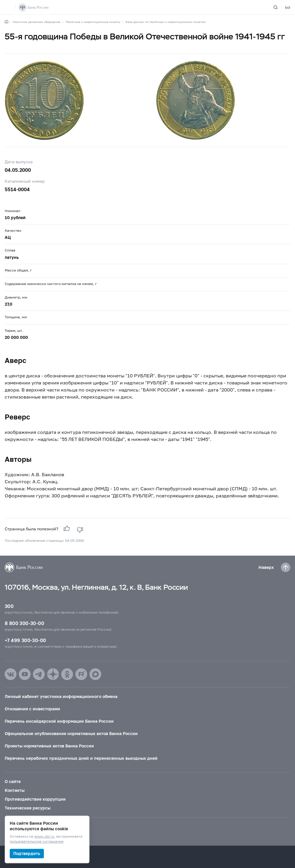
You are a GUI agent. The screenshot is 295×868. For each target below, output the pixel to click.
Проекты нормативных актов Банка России (49, 746)
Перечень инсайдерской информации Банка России (59, 721)
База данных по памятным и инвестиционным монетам (166, 22)
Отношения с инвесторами (32, 709)
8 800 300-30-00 (24, 623)
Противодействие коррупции (35, 799)
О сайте (13, 781)
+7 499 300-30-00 (25, 640)
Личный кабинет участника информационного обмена (61, 696)
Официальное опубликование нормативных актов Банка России (71, 733)
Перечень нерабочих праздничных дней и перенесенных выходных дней (81, 758)
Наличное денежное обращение (37, 22)
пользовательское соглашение (37, 842)
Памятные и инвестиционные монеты (93, 22)
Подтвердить (27, 853)
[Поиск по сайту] (279, 7)
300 (9, 606)
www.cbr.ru (44, 837)
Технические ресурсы (28, 808)
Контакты (15, 790)
